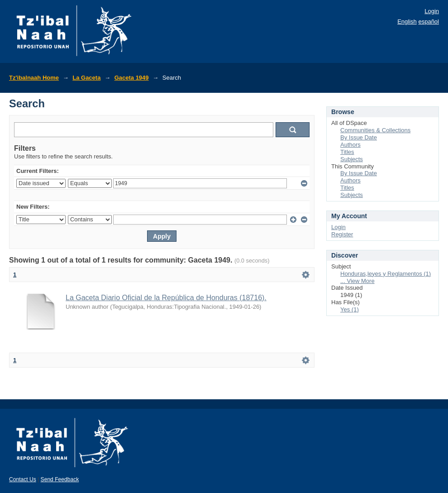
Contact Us (23, 479)
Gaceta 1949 (132, 78)
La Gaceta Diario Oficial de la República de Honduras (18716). (166, 298)
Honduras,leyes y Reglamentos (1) (386, 274)
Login (432, 11)
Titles (347, 152)
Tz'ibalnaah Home (34, 78)
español (429, 22)
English (407, 22)
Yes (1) (350, 309)
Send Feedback (60, 479)
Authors (350, 145)
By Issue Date (359, 137)
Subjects (352, 159)
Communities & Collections (375, 130)
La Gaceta (86, 78)
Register (342, 234)
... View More (357, 281)
